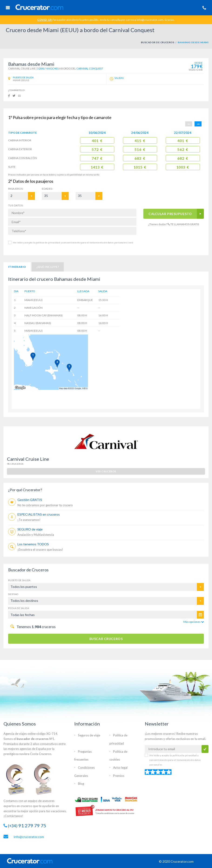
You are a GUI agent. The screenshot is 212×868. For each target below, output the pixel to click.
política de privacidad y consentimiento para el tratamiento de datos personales (175, 760)
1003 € (183, 167)
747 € (97, 158)
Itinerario (17, 267)
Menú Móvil (8, 8)
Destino (13, 594)
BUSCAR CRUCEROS (106, 639)
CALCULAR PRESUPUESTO (170, 214)
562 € (183, 149)
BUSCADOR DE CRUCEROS (158, 42)
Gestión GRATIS (30, 500)
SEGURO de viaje (30, 529)
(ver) (130, 242)
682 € (183, 158)
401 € (97, 141)
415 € (140, 141)
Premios (119, 776)
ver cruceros (106, 471)
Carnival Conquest (90, 68)
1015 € (140, 167)
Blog (81, 784)
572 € (97, 149)
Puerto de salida (19, 580)
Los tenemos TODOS (33, 544)
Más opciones (194, 622)
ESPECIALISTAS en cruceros (39, 514)
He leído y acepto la (175, 760)
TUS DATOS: (16, 205)
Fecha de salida (19, 608)
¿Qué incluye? (48, 267)
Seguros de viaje (89, 735)
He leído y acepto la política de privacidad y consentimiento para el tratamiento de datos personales (73, 242)
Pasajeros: (16, 189)
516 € (140, 149)
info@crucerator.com (29, 837)
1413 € (97, 167)
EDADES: (47, 189)
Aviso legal (120, 768)
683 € (140, 158)
